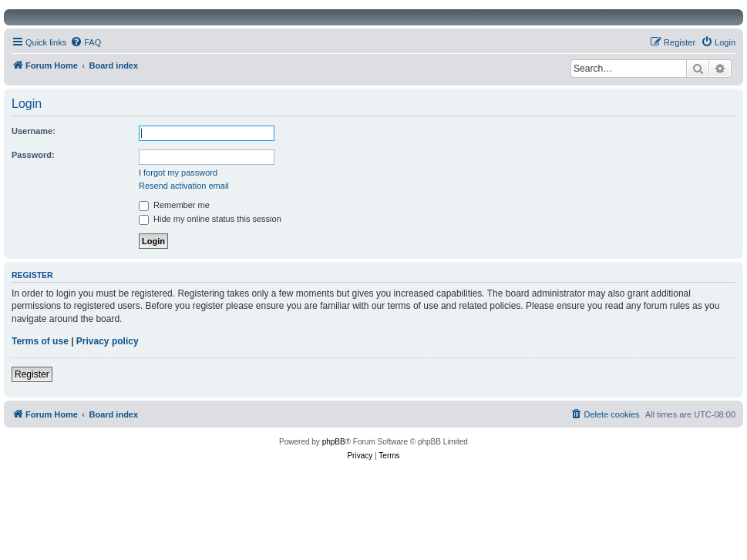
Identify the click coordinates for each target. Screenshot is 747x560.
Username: (34, 131)
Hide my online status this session (210, 219)
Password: (33, 155)
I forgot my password (178, 173)
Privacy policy (108, 341)
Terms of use (40, 341)
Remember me (174, 205)
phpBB (334, 442)
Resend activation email (184, 186)
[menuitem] (86, 42)
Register (32, 374)
